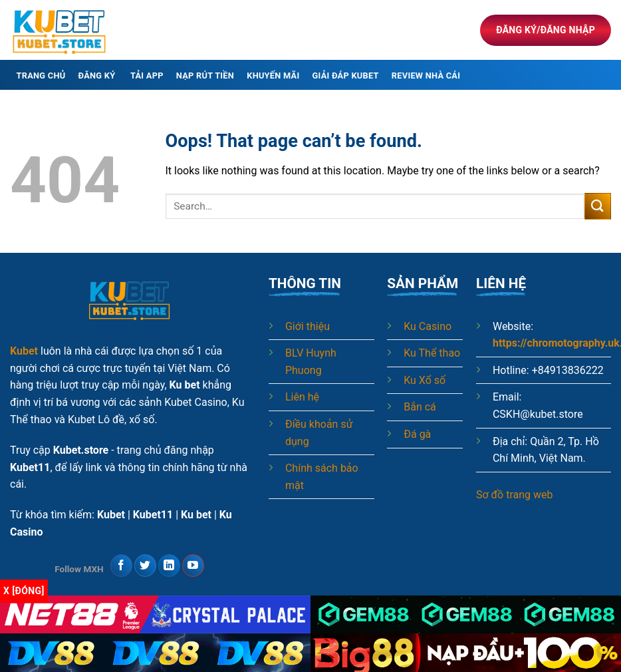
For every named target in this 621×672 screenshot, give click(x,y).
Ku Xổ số (425, 380)
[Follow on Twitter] (145, 566)
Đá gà (417, 434)
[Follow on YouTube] (193, 566)
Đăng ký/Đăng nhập (546, 30)
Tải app (147, 76)
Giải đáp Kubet (346, 76)
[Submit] (598, 206)
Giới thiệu (308, 326)
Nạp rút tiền (205, 76)
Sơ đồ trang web (515, 495)
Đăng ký (98, 76)
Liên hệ (302, 397)
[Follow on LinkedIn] (169, 566)
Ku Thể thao (432, 353)
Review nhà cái (426, 76)
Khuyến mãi (273, 76)
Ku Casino (428, 326)
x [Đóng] (24, 591)
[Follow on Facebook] (121, 566)
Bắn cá (420, 407)
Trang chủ (41, 76)
